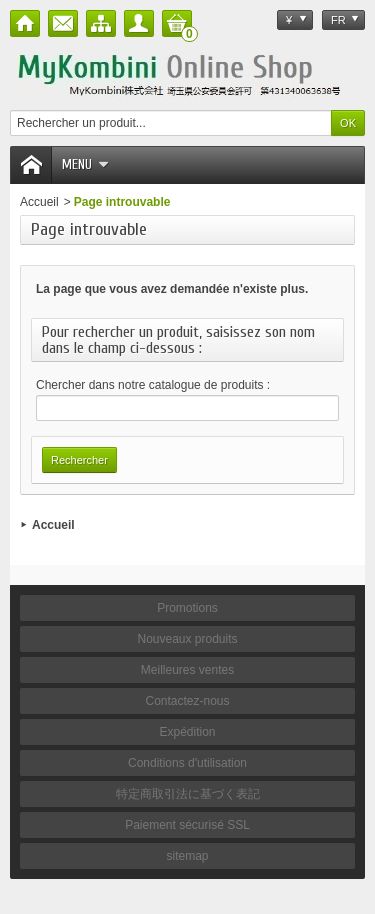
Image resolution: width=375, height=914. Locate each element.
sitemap (187, 856)
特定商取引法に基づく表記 (188, 794)
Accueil (39, 202)
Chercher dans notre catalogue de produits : (153, 385)
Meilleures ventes (187, 670)
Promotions (187, 608)
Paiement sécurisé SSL (187, 825)
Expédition (187, 732)
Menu (85, 164)
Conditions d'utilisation (187, 763)
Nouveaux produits (187, 639)
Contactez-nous (187, 701)
